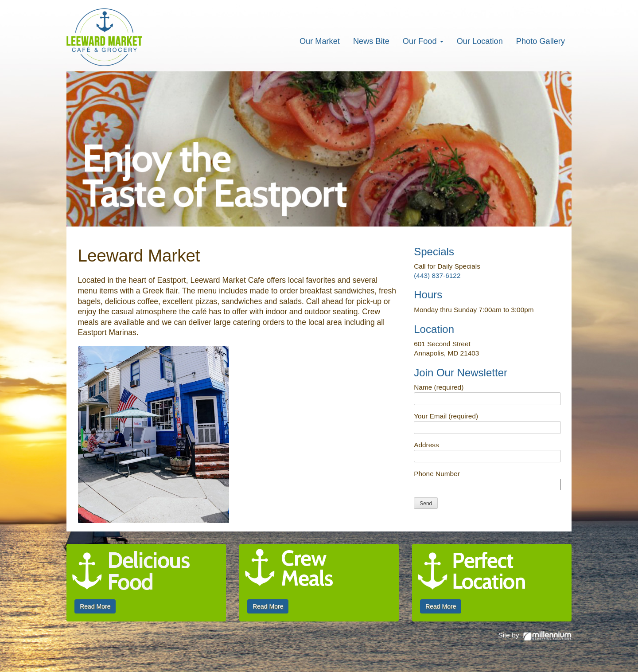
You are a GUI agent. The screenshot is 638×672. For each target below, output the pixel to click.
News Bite (371, 41)
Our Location (480, 41)
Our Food (423, 41)
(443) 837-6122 (437, 275)
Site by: (535, 635)
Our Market (320, 41)
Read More (95, 606)
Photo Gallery (541, 41)
